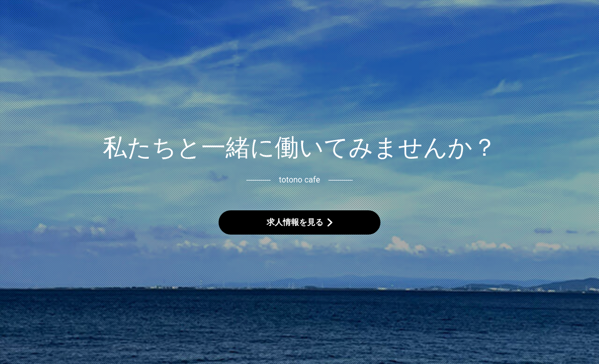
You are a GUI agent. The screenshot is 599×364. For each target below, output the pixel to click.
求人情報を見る (295, 222)
